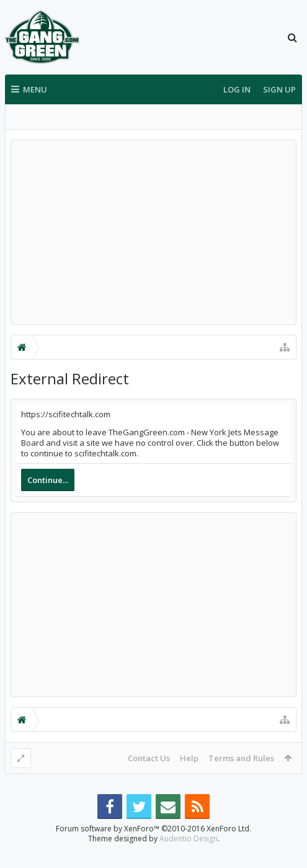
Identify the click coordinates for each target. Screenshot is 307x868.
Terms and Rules (241, 758)
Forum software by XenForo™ (153, 848)
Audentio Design (189, 858)
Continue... (48, 480)
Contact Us (149, 758)
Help (189, 758)
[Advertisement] (153, 232)
